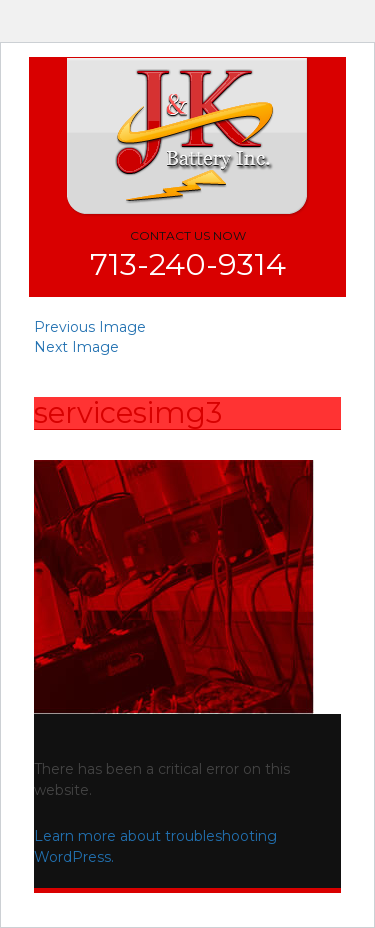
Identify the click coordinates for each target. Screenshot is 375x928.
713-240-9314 (188, 264)
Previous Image (90, 327)
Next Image (76, 347)
